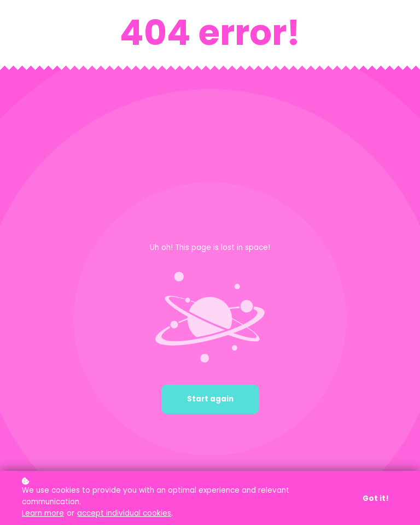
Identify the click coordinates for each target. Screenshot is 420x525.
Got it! (376, 499)
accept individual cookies (124, 514)
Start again (210, 399)
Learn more (43, 514)
